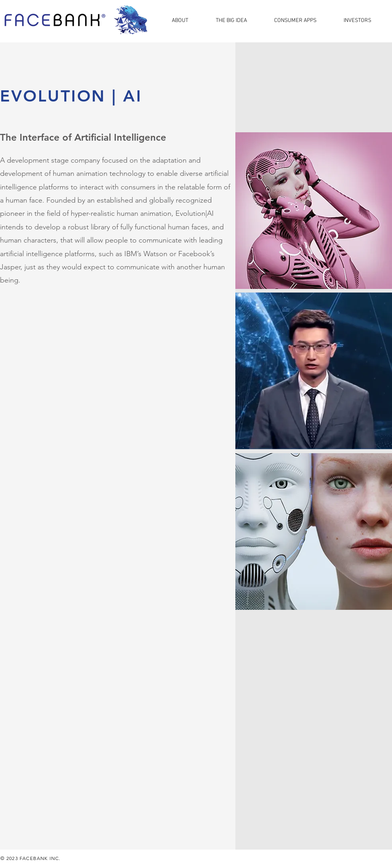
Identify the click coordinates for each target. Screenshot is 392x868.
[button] (188, 20)
